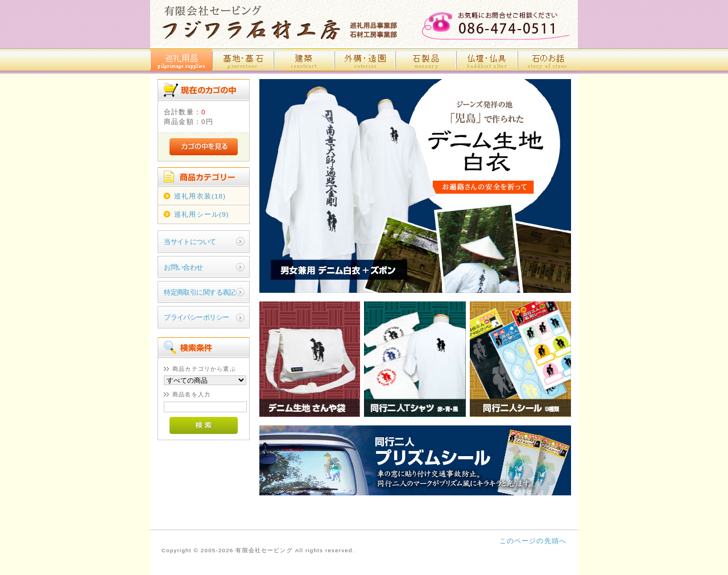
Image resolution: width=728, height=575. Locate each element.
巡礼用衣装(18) (200, 196)
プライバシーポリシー (196, 317)
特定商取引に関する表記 (200, 292)
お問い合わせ (183, 267)
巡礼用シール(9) (202, 214)
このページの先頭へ (533, 541)
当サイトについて (190, 241)
